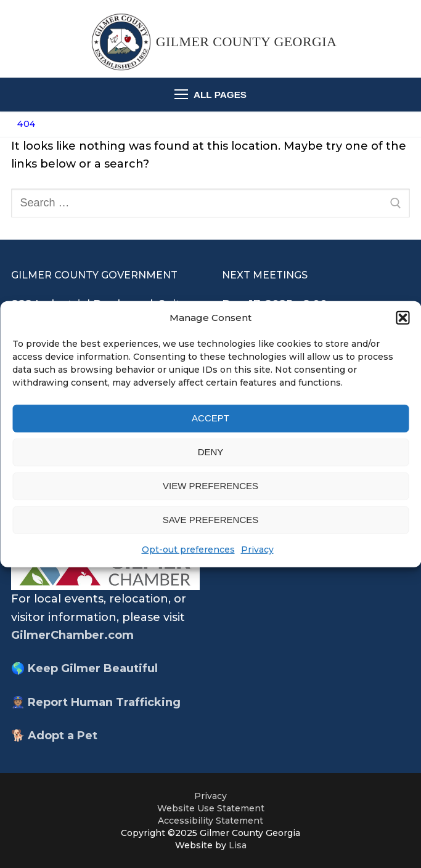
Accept (211, 418)
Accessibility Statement (211, 821)
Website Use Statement (211, 808)
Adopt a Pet (63, 736)
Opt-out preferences (188, 550)
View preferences (211, 486)
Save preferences (211, 520)
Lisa (238, 845)
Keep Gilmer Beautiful (93, 668)
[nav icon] (211, 95)
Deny (211, 452)
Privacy (257, 550)
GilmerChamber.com (72, 635)
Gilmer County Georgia (247, 42)
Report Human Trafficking (104, 702)
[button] (403, 317)
